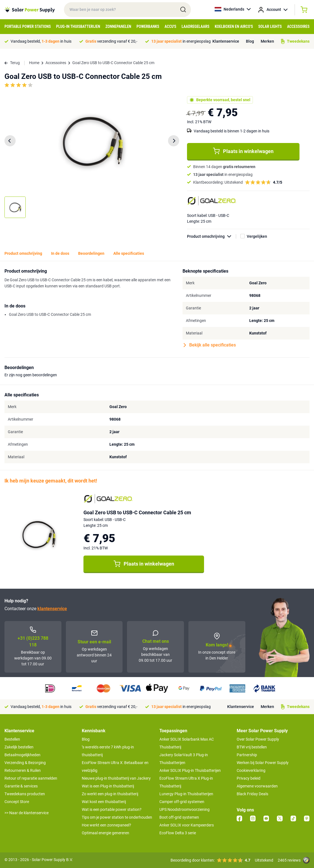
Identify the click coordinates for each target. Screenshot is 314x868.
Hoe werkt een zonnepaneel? (106, 825)
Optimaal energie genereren (106, 833)
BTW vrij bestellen (252, 747)
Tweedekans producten (25, 794)
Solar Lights (270, 26)
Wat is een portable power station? (112, 809)
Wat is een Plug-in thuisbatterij (108, 786)
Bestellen (12, 739)
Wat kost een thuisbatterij (104, 802)
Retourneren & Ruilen (23, 770)
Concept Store (17, 802)
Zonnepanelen (118, 26)
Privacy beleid (249, 778)
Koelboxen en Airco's (234, 26)
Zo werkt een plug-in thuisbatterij (110, 794)
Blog (250, 41)
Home (34, 63)
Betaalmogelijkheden (22, 755)
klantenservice (52, 609)
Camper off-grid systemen (182, 802)
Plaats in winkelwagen (243, 151)
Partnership (247, 755)
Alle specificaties (129, 253)
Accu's (171, 26)
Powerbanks (148, 26)
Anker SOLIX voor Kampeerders (187, 825)
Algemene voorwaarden (257, 786)
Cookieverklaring (251, 770)
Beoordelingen (91, 253)
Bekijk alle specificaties (210, 345)
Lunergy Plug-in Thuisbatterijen (186, 794)
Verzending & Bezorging (25, 763)
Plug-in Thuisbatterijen (78, 26)
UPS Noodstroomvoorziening (184, 809)
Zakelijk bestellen (19, 747)
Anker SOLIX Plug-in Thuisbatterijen (190, 770)
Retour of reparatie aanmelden (31, 778)
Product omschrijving (212, 237)
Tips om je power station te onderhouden (117, 817)
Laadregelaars (195, 26)
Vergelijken (257, 236)
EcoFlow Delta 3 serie (178, 833)
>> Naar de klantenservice (27, 813)
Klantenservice (226, 41)
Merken (267, 41)
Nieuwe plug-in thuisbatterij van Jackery (116, 778)
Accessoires (298, 26)
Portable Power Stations (28, 26)
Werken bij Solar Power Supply (263, 763)
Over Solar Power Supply (258, 739)
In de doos (60, 253)
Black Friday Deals (252, 794)
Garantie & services (21, 786)
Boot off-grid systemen (179, 817)
